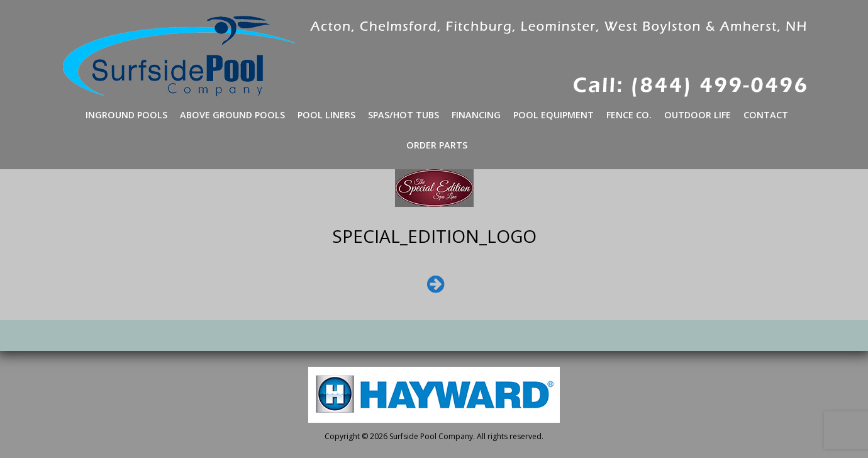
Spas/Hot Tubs (403, 115)
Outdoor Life (698, 115)
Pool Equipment (554, 115)
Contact (766, 115)
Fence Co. (629, 115)
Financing (476, 115)
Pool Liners (326, 115)
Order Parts (437, 145)
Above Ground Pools (232, 115)
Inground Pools (126, 115)
